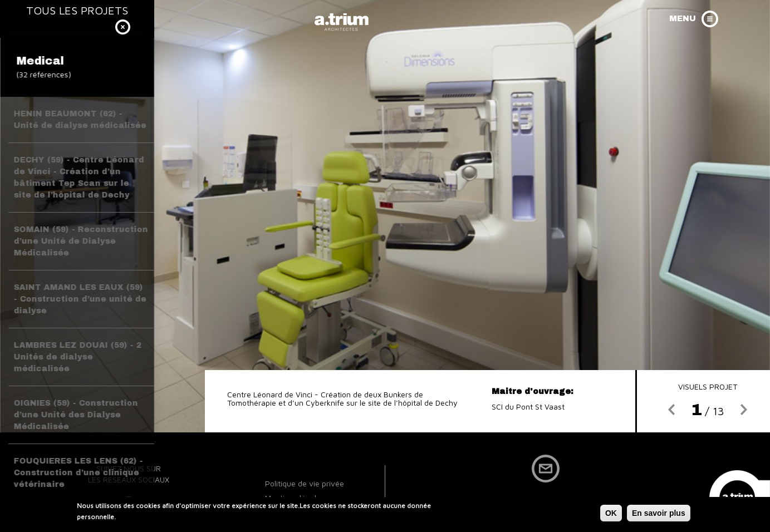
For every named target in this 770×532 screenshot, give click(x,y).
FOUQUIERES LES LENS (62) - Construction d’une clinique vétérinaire (79, 473)
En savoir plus (659, 515)
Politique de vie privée (305, 483)
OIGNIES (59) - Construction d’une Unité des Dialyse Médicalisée (76, 415)
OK (611, 515)
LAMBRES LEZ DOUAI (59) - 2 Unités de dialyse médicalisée (78, 357)
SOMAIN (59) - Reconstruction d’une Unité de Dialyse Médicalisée (81, 241)
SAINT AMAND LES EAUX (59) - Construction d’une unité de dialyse (80, 299)
